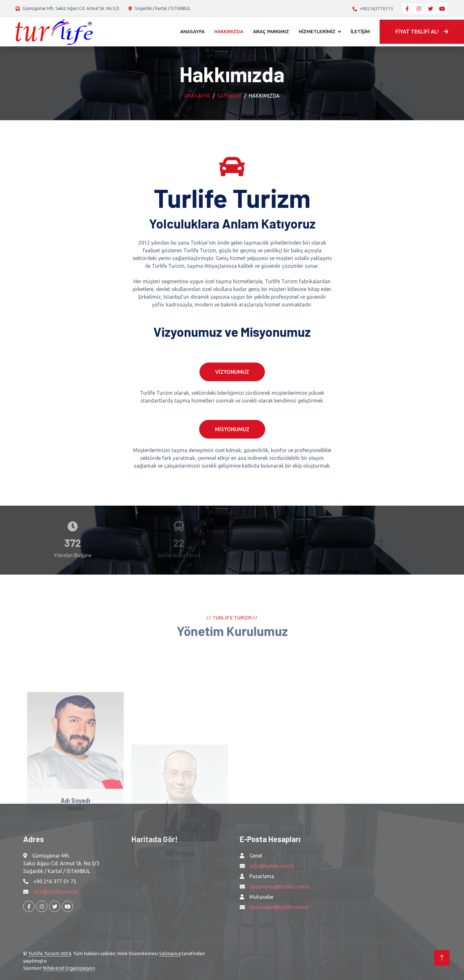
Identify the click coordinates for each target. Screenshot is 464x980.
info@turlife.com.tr (56, 892)
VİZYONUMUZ (232, 372)
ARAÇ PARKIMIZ (271, 31)
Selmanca (170, 953)
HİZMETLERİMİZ (317, 31)
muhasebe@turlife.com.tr (279, 907)
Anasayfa (197, 96)
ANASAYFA (192, 31)
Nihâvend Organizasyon (69, 968)
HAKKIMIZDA (229, 31)
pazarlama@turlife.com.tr (280, 887)
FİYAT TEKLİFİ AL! (422, 32)
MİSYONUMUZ (232, 429)
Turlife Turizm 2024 (49, 953)
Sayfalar (229, 96)
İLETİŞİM (360, 31)
